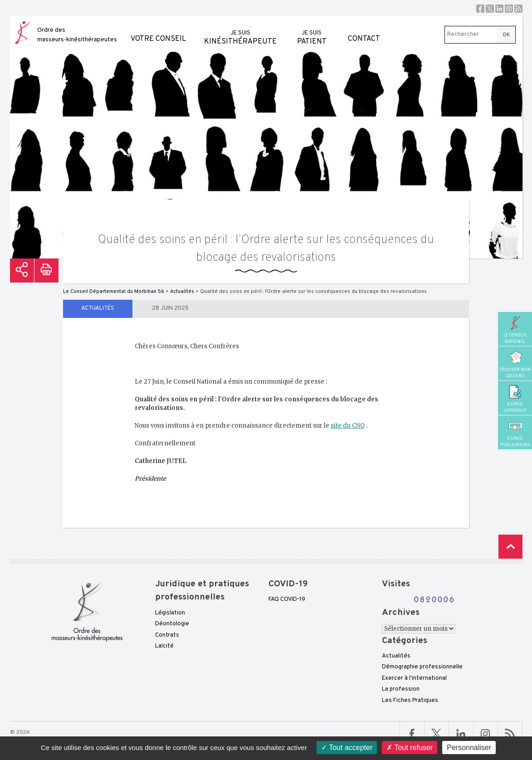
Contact (364, 30)
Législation (170, 613)
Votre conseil (158, 30)
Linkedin (499, 9)
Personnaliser (469, 748)
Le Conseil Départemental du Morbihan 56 (114, 292)
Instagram (509, 9)
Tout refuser (410, 748)
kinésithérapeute (240, 31)
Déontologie (172, 624)
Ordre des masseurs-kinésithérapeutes (77, 35)
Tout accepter (347, 748)
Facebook (480, 9)
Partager (22, 270)
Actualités (98, 308)
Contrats (167, 635)
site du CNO (348, 426)
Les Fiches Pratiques (410, 701)
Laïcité (164, 646)
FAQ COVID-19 (287, 599)
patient (312, 31)
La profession (401, 689)
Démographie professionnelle (422, 667)
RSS (518, 9)
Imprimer (46, 270)
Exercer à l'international (414, 678)
